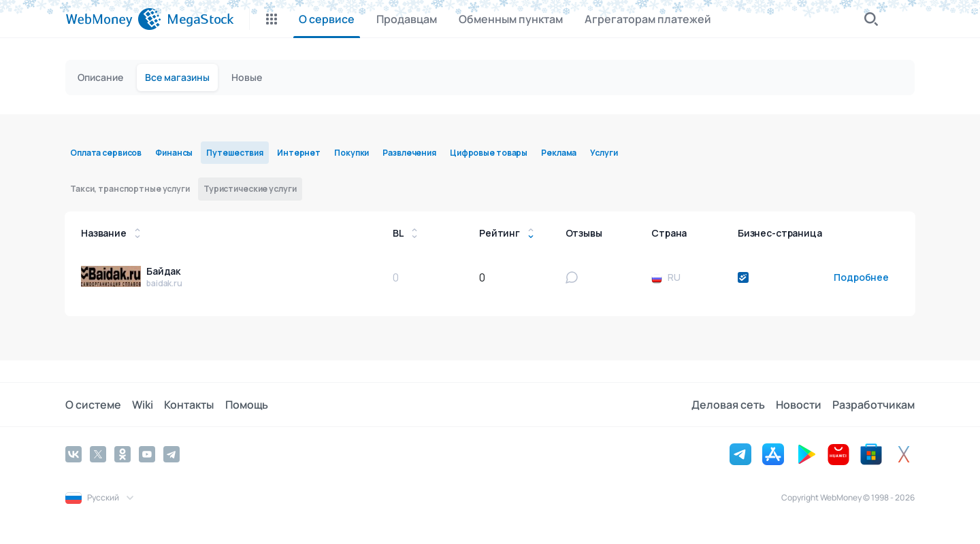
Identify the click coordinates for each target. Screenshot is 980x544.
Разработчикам (873, 405)
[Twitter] (98, 454)
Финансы (174, 153)
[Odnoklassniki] (122, 454)
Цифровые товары (489, 153)
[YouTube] (147, 454)
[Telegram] (171, 454)
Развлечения (409, 153)
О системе (93, 405)
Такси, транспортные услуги (130, 189)
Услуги (604, 153)
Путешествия (235, 153)
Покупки (352, 153)
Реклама (559, 153)
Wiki (143, 405)
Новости (799, 405)
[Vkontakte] (73, 454)
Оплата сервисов (106, 153)
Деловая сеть (728, 405)
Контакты (189, 405)
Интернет (299, 153)
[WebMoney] (113, 19)
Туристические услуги (250, 189)
